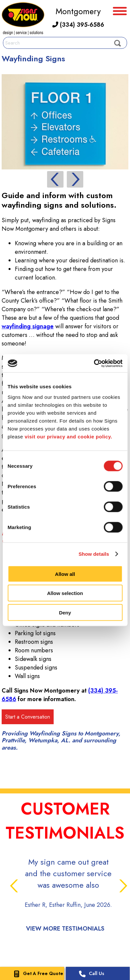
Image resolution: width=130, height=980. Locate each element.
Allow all (65, 574)
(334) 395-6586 (78, 25)
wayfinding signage (28, 326)
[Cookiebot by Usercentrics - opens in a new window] (94, 363)
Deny (65, 612)
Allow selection (65, 593)
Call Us (90, 974)
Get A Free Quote (37, 974)
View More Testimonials (65, 929)
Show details (94, 554)
